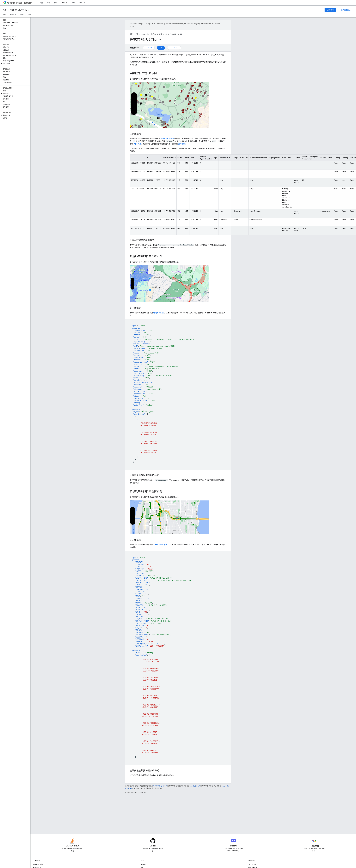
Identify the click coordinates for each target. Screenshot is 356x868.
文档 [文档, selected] (63, 3)
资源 (29, 15)
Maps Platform (20, 3)
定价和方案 (252, 864)
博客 (74, 3)
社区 (81, 3)
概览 (41, 3)
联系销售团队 (346, 10)
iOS (5, 10)
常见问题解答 (38, 864)
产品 (49, 3)
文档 (161, 34)
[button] (15, 64)
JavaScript (174, 48)
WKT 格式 (138, 144)
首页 (131, 34)
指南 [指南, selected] (4, 15)
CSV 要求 (182, 144)
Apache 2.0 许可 (195, 786)
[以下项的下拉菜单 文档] (67, 3)
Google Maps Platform (149, 34)
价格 (56, 3)
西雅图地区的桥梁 (160, 545)
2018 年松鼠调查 (168, 139)
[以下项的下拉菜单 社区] (85, 3)
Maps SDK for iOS (19, 10)
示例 (22, 15)
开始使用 (330, 10)
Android (149, 48)
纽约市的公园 (159, 313)
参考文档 (13, 15)
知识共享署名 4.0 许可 (160, 786)
